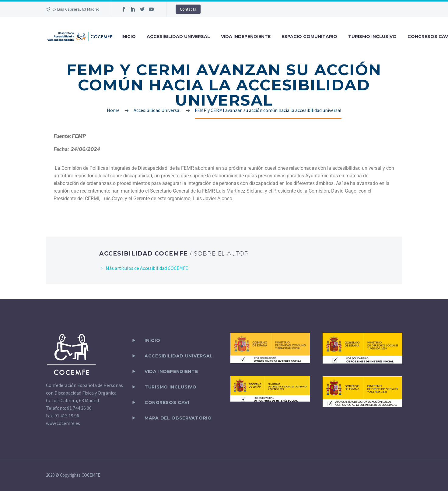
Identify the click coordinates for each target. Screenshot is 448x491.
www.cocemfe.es (63, 423)
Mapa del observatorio (178, 418)
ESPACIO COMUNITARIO (309, 37)
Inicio (152, 340)
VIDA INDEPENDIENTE (246, 37)
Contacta (188, 9)
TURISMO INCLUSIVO (372, 37)
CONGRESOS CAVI (167, 402)
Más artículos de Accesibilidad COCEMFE (147, 268)
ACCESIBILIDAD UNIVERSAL (178, 37)
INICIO (129, 37)
